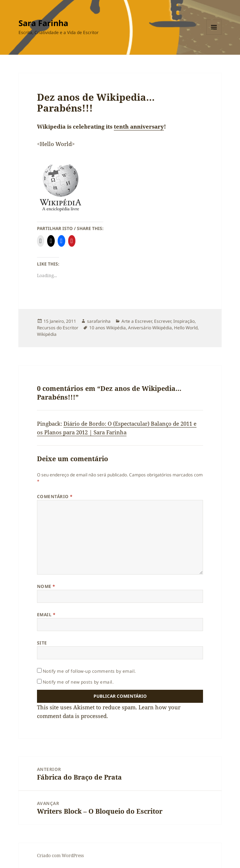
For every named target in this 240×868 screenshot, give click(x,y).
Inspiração (184, 321)
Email (46, 615)
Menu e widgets (214, 35)
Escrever (163, 321)
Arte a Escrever (137, 321)
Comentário (55, 496)
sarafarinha (99, 321)
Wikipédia (47, 334)
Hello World (186, 328)
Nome (46, 586)
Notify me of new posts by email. (78, 682)
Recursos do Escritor (58, 328)
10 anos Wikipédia (107, 328)
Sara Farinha (43, 23)
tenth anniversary (139, 126)
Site (42, 643)
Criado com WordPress (60, 856)
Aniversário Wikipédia (150, 328)
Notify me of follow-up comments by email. (89, 671)
